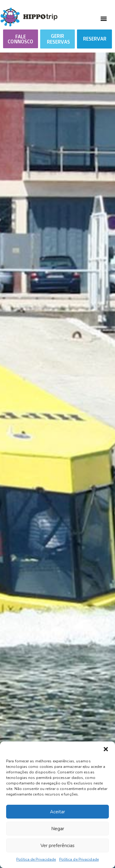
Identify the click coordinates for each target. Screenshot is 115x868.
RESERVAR (95, 39)
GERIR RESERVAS (58, 39)
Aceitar (57, 812)
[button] (106, 749)
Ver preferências (57, 846)
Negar (58, 829)
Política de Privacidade (36, 859)
